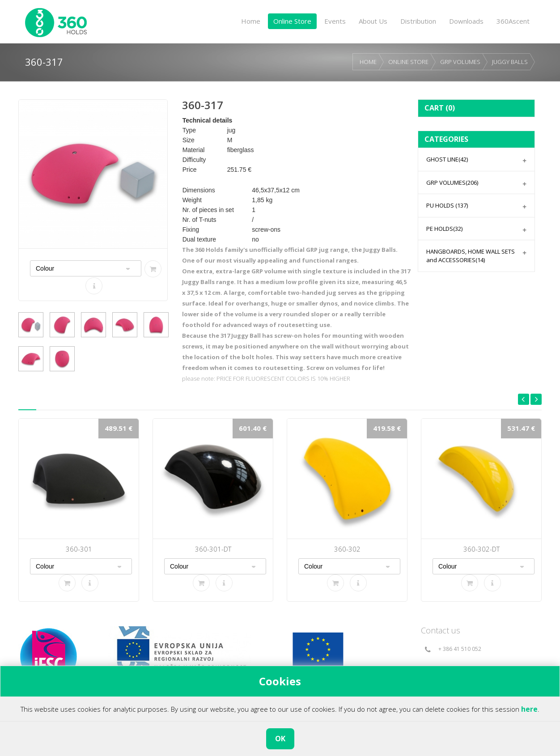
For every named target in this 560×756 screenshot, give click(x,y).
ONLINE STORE (408, 62)
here (529, 709)
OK (280, 739)
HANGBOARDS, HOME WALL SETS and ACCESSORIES (471, 256)
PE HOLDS (444, 229)
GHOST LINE (447, 159)
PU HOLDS (447, 205)
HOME (368, 62)
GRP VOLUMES (460, 62)
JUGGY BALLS (510, 62)
